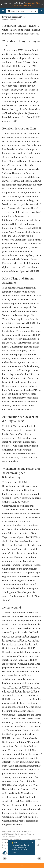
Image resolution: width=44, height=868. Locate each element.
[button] (42, 4)
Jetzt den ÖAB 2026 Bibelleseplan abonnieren (26, 4)
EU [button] (36, 11)
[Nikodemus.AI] (5, 853)
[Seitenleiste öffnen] (22, 866)
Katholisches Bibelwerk (10, 19)
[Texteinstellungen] (41, 11)
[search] (21, 11)
